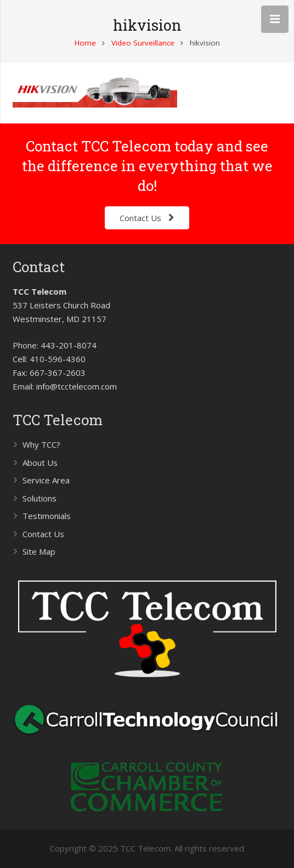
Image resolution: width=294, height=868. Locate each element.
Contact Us (43, 534)
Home (85, 43)
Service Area (46, 480)
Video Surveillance (143, 43)
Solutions (39, 498)
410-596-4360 (58, 359)
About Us (40, 463)
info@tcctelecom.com (77, 386)
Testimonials (47, 516)
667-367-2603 (58, 373)
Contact (39, 267)
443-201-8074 (69, 345)
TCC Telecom (58, 420)
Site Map (39, 551)
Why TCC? (41, 444)
